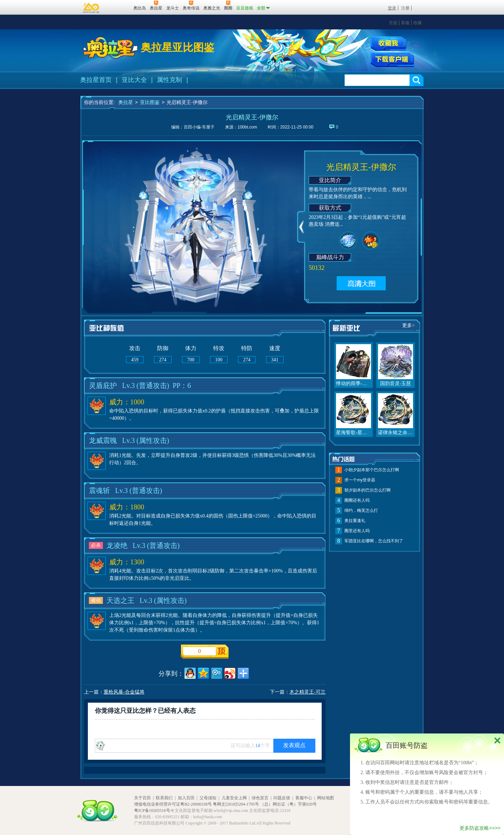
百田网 (118, 7)
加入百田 (186, 798)
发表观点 (294, 745)
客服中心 (304, 798)
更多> (408, 325)
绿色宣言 (260, 798)
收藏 (418, 23)
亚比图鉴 (150, 102)
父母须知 (208, 798)
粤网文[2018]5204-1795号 (236, 804)
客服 (405, 23)
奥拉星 (126, 102)
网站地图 (325, 798)
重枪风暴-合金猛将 (124, 692)
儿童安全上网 (234, 798)
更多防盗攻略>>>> (480, 828)
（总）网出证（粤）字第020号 (288, 804)
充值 (393, 23)
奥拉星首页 (96, 80)
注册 (405, 8)
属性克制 (169, 80)
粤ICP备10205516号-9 (154, 810)
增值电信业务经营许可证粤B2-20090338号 (173, 804)
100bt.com (247, 127)
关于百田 (142, 798)
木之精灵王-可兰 (307, 692)
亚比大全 (134, 80)
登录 (392, 8)
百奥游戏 (91, 8)
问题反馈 (282, 798)
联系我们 (164, 798)
